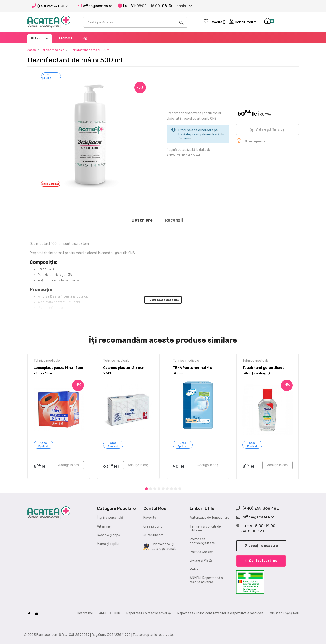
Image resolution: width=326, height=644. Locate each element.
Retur (194, 569)
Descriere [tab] (142, 220)
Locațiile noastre (261, 546)
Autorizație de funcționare (210, 518)
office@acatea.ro (255, 517)
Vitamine (104, 526)
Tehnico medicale (47, 361)
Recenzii (174, 220)
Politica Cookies (202, 552)
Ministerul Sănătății (284, 613)
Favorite (150, 518)
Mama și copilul (108, 544)
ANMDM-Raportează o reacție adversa (206, 580)
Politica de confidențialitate (202, 541)
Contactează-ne (261, 561)
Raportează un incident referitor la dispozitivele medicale (220, 613)
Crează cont (153, 526)
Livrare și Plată (201, 561)
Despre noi (85, 613)
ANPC (103, 613)
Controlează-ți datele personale (160, 546)
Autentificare (153, 535)
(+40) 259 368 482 (52, 6)
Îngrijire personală (110, 518)
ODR (117, 613)
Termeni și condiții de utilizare (205, 529)
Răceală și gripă (109, 535)
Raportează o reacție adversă (149, 613)
